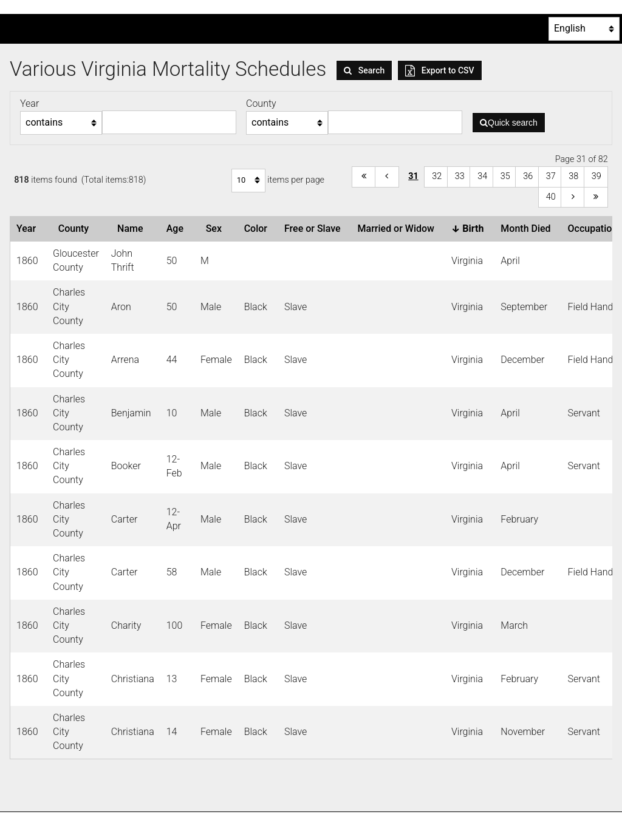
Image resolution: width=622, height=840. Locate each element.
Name (132, 229)
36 (528, 176)
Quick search (509, 123)
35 (505, 176)
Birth (470, 229)
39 (596, 176)
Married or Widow (398, 229)
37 (551, 176)
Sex (216, 229)
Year (29, 229)
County (76, 229)
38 (573, 176)
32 (437, 176)
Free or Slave (315, 229)
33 (460, 176)
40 (551, 197)
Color (258, 229)
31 (413, 176)
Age (177, 229)
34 (482, 176)
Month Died (528, 229)
